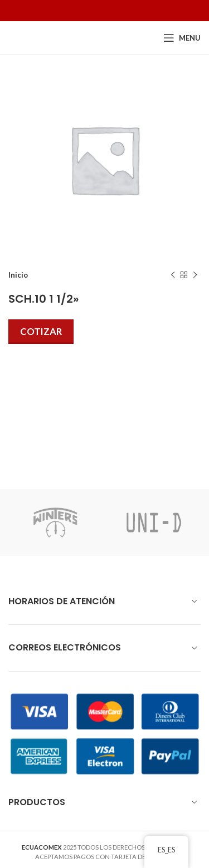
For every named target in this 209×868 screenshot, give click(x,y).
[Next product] (195, 275)
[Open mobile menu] (182, 38)
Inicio (18, 275)
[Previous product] (173, 275)
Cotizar (41, 331)
